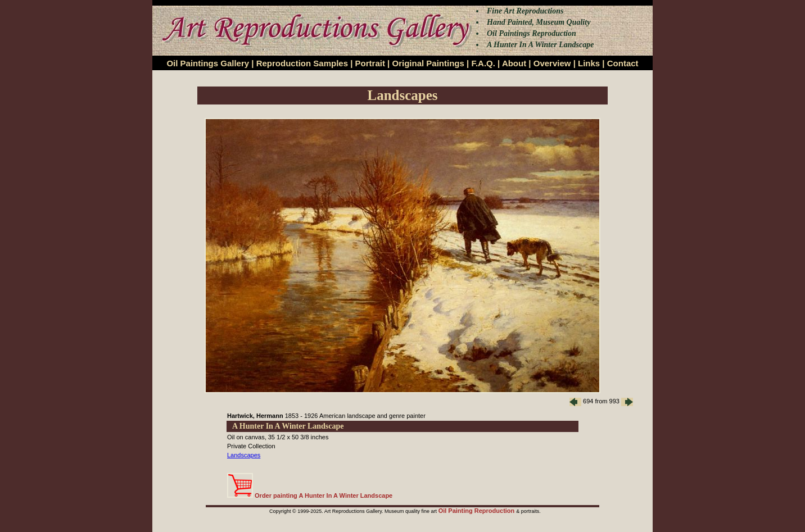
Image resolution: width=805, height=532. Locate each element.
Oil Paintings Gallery (208, 63)
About (514, 63)
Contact (623, 63)
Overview (552, 63)
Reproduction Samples (302, 63)
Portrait (370, 63)
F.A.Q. (483, 63)
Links (589, 63)
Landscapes (244, 455)
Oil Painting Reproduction (478, 511)
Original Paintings (428, 63)
